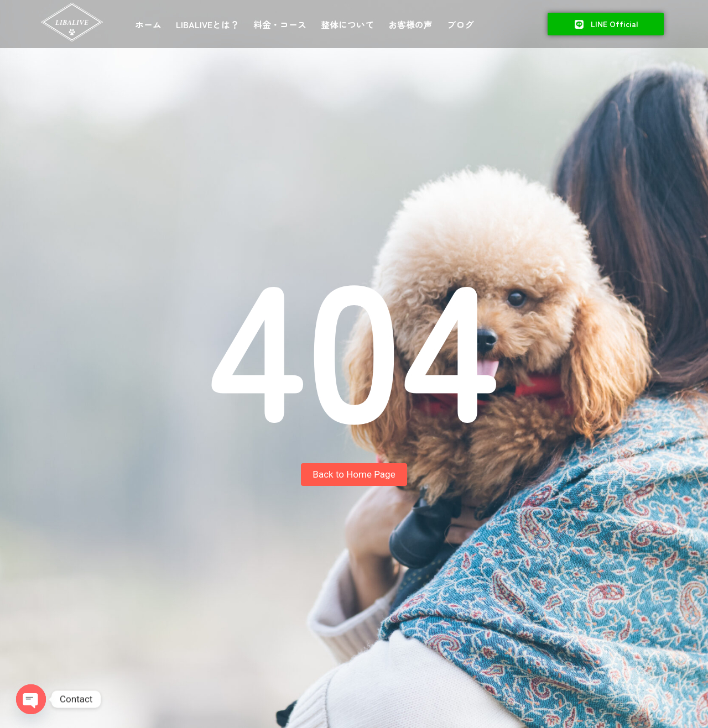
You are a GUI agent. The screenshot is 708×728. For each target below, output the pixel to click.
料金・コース (280, 24)
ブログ (460, 24)
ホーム (148, 24)
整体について (347, 24)
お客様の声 (410, 24)
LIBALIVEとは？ (207, 24)
